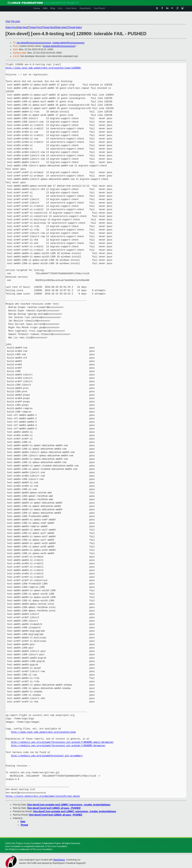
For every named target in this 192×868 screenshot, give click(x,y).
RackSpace (59, 860)
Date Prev (11, 27)
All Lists (15, 21)
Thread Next (48, 27)
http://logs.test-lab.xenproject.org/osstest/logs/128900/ (43, 68)
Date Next (22, 27)
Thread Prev (35, 27)
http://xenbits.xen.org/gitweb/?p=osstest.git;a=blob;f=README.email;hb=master (62, 742)
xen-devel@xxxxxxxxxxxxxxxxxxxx (34, 43)
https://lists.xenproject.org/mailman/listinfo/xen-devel (43, 796)
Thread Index (75, 27)
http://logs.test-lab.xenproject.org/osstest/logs (43, 732)
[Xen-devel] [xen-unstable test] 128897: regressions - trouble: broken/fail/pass (69, 805)
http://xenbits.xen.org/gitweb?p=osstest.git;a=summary (47, 756)
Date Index (61, 27)
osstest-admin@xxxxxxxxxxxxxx (68, 43)
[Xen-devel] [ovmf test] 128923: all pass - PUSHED (54, 808)
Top (8, 21)
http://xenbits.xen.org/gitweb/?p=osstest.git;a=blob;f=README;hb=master (58, 746)
